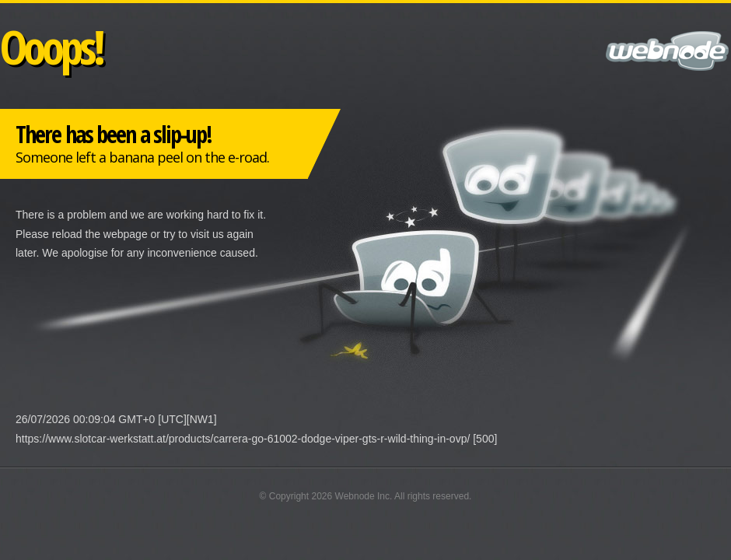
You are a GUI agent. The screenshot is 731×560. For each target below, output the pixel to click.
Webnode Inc (363, 496)
